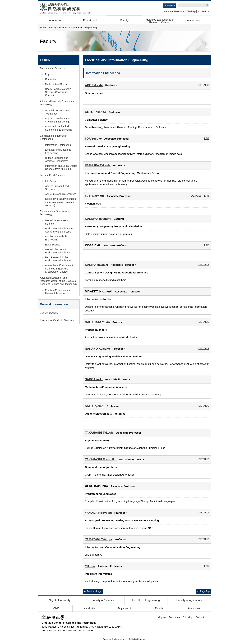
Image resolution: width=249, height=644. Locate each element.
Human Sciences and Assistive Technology (57, 159)
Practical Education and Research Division (58, 292)
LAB (207, 138)
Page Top (205, 591)
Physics (49, 74)
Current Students (49, 313)
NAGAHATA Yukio (97, 322)
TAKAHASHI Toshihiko (101, 459)
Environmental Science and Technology (55, 213)
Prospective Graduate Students (57, 320)
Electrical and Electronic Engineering (58, 151)
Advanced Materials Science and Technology (58, 103)
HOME (43, 28)
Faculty (124, 20)
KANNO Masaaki (96, 265)
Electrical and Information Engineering (54, 137)
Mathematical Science (57, 84)
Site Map (191, 11)
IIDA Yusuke (93, 139)
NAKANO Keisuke (97, 349)
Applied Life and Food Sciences (57, 188)
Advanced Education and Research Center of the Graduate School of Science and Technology (58, 281)
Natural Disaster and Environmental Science (57, 251)
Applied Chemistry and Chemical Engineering (57, 120)
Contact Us (204, 11)
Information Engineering (58, 145)
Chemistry (51, 79)
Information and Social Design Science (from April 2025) (61, 167)
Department (90, 20)
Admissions (194, 20)
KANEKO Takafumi (98, 219)
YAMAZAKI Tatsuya (98, 539)
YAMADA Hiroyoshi (98, 513)
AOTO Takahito (95, 112)
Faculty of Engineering (146, 600)
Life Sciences (52, 181)
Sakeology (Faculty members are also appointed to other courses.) (61, 202)
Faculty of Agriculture (189, 600)
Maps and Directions (174, 11)
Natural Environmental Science (57, 222)
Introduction (55, 20)
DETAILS (204, 85)
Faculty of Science (103, 600)
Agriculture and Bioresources (61, 194)
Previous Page (94, 591)
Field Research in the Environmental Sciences (58, 259)
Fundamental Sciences (52, 68)
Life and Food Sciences (53, 175)
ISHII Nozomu (94, 196)
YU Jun (90, 566)
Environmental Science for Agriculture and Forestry (59, 230)
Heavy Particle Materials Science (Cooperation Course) (58, 92)
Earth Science (53, 245)
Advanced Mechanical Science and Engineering (59, 128)
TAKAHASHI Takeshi (99, 433)
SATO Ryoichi (95, 406)
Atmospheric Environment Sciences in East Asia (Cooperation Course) (59, 268)
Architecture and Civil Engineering (57, 238)
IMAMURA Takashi (98, 165)
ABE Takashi (94, 85)
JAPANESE (169, 6)
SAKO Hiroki (94, 379)
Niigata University (59, 600)
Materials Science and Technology (57, 112)
